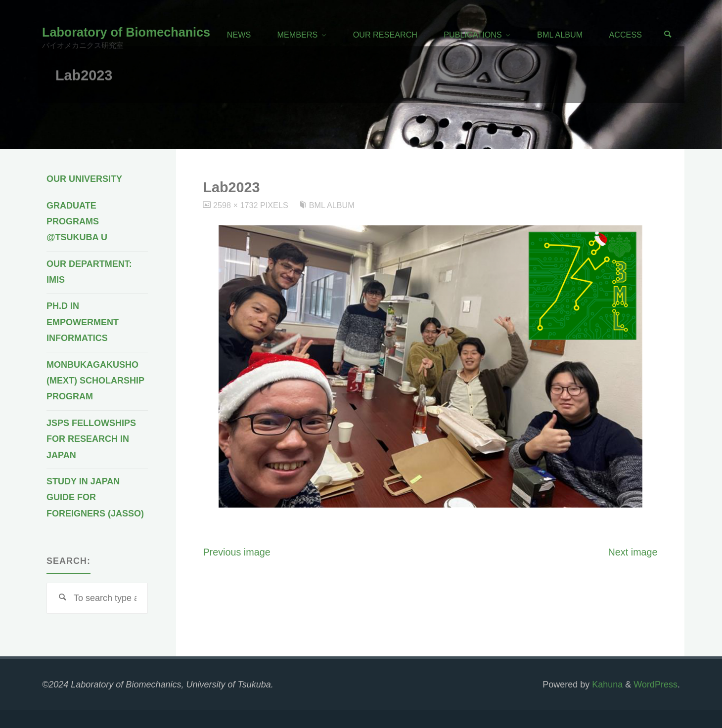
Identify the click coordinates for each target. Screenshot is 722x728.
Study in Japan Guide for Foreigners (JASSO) (95, 497)
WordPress (655, 685)
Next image (633, 552)
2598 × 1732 (237, 205)
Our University (84, 179)
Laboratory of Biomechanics (126, 32)
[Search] (668, 35)
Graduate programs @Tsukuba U (77, 222)
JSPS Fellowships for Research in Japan (91, 439)
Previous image (236, 552)
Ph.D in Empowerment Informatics (83, 322)
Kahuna (606, 685)
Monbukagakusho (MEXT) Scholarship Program (95, 381)
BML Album (332, 205)
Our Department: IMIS (89, 272)
